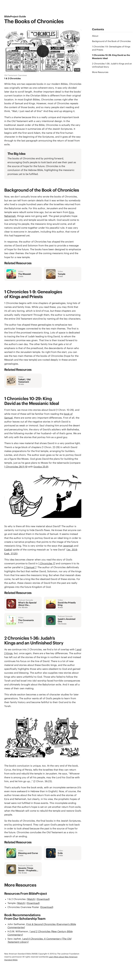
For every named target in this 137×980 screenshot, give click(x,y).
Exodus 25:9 (41, 467)
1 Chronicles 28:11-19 (16, 467)
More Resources (100, 72)
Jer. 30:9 (72, 550)
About (95, 36)
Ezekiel (8, 550)
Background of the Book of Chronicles (111, 41)
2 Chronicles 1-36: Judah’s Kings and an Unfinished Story (112, 65)
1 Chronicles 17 (47, 563)
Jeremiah (68, 546)
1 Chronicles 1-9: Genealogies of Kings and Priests (111, 48)
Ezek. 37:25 (11, 554)
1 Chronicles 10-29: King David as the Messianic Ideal (111, 57)
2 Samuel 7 (30, 567)
